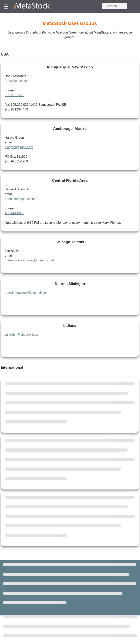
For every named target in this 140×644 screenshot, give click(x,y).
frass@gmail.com (17, 81)
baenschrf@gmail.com (21, 199)
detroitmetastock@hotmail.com (27, 293)
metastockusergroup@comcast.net (29, 260)
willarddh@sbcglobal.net (22, 334)
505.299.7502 (15, 95)
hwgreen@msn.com (19, 147)
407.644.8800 (15, 213)
